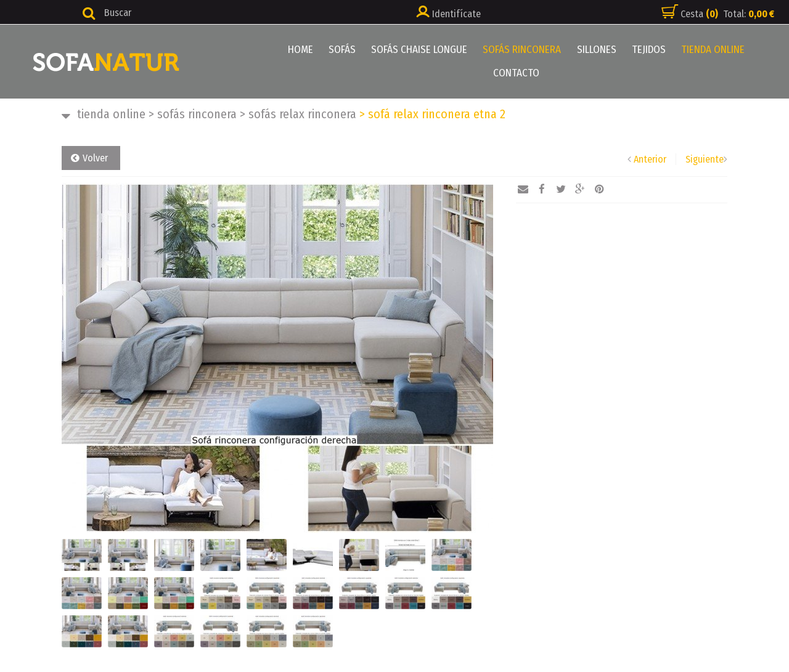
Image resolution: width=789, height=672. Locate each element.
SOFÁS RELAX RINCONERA (298, 114)
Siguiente (705, 159)
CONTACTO (516, 73)
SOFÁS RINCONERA (522, 50)
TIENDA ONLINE (713, 50)
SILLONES (597, 50)
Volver (95, 158)
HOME (301, 50)
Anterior (650, 159)
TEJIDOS (649, 50)
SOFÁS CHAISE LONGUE (420, 50)
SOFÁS (343, 50)
